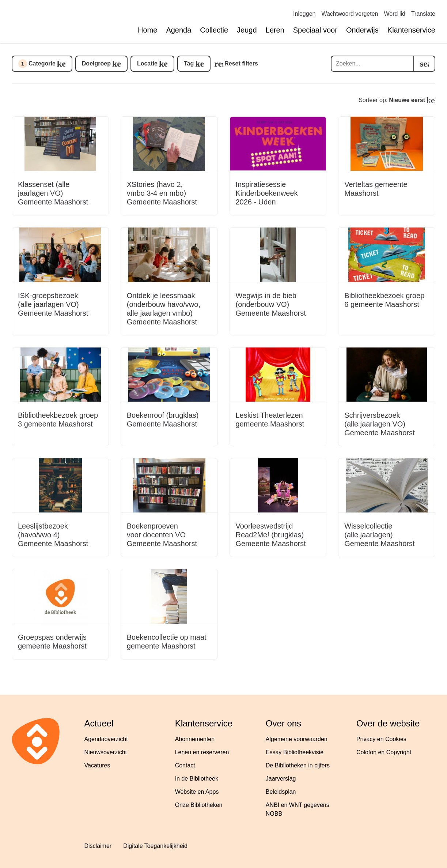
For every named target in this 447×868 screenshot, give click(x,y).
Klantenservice (411, 30)
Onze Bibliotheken (199, 805)
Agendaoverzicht (106, 739)
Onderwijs (362, 30)
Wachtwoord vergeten (350, 14)
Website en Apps (197, 792)
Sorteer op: (392, 100)
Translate (423, 14)
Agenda (179, 30)
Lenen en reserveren (202, 752)
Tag (189, 63)
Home (147, 30)
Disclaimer (98, 846)
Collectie (214, 30)
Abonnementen (195, 739)
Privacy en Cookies (381, 739)
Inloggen (304, 14)
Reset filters (241, 63)
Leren (275, 30)
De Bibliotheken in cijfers (298, 765)
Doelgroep (96, 63)
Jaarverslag (281, 779)
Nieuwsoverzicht (106, 752)
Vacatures (97, 765)
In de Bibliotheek (197, 779)
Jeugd (247, 30)
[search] (424, 64)
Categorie (37, 64)
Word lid (395, 14)
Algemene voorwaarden (297, 739)
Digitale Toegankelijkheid (155, 846)
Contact (185, 765)
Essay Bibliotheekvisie (295, 752)
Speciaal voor (315, 30)
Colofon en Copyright (384, 752)
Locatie (147, 63)
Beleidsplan (281, 792)
